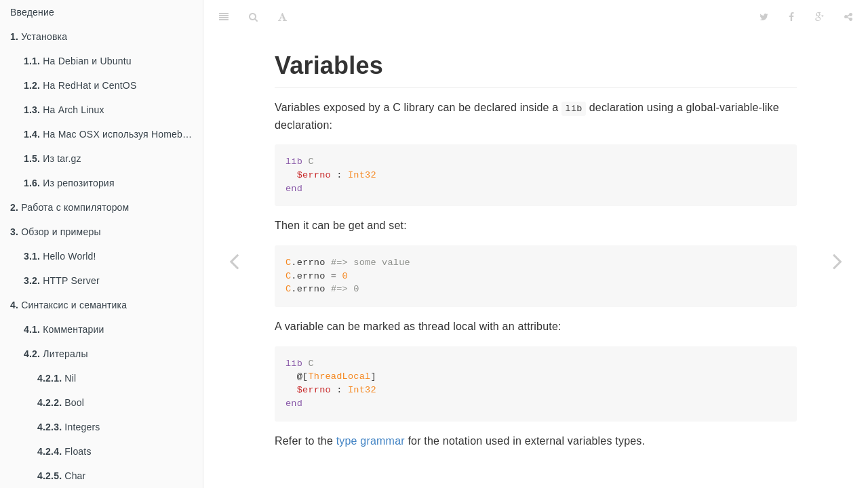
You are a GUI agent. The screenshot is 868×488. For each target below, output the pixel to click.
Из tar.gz (53, 159)
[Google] (820, 17)
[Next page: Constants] (837, 261)
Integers (69, 427)
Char (61, 476)
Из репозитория (69, 183)
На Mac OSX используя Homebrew (111, 134)
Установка (39, 37)
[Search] (253, 17)
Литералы (56, 354)
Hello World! (60, 256)
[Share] (848, 17)
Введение (32, 12)
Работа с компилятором (70, 207)
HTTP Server (62, 281)
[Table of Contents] (224, 17)
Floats (64, 451)
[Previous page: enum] (234, 261)
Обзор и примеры (56, 232)
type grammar (371, 441)
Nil (57, 378)
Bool (61, 403)
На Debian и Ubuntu (78, 61)
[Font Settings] (282, 17)
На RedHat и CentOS (80, 85)
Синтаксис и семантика (68, 305)
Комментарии (64, 329)
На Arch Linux (64, 110)
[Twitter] (764, 17)
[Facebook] (791, 17)
